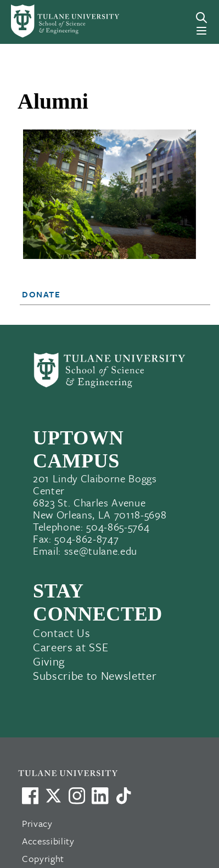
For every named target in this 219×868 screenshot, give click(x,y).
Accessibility (48, 841)
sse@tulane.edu (101, 551)
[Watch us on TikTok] (123, 796)
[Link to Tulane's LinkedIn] (100, 796)
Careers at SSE (71, 647)
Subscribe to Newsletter (95, 675)
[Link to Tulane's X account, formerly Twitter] (53, 796)
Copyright (43, 858)
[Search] (201, 18)
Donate (41, 294)
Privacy (37, 823)
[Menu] (201, 31)
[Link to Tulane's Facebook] (77, 796)
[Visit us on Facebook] (30, 796)
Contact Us (62, 633)
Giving (49, 661)
